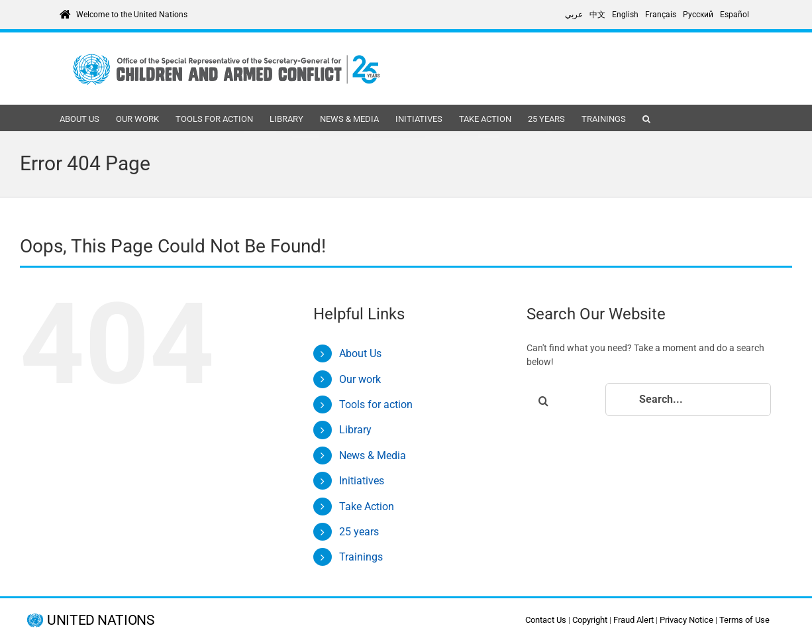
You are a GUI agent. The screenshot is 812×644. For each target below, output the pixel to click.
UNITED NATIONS (100, 620)
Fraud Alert (634, 620)
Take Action (367, 507)
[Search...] (688, 400)
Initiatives (362, 481)
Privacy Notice (686, 620)
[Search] (543, 401)
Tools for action (376, 404)
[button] (646, 118)
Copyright (590, 620)
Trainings (361, 557)
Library (355, 430)
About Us (360, 353)
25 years (359, 532)
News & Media (373, 456)
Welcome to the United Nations (132, 15)
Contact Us (546, 620)
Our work (360, 379)
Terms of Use (744, 620)
